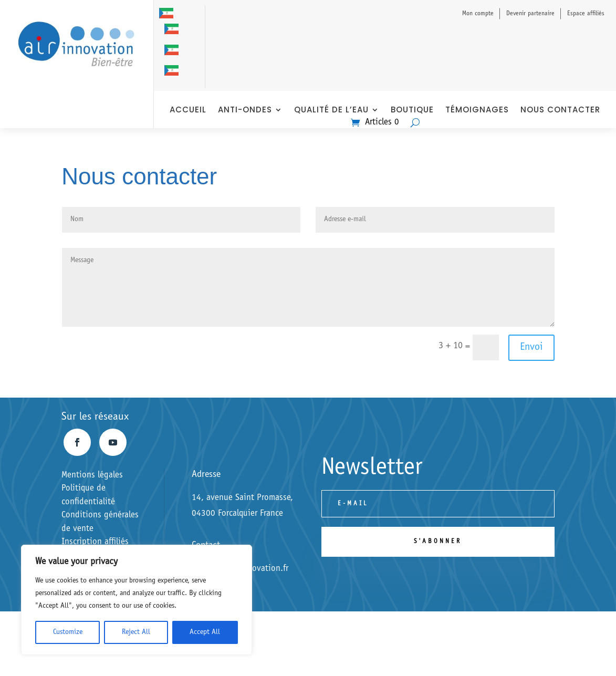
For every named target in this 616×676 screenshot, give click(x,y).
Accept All (205, 632)
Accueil (188, 111)
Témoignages (477, 111)
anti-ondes (245, 111)
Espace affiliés (586, 14)
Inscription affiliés (95, 542)
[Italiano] (5, 652)
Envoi (531, 348)
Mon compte (478, 14)
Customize (68, 632)
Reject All (136, 632)
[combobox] (5, 652)
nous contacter (560, 111)
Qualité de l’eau (331, 111)
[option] (174, 30)
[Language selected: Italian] (174, 44)
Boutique (412, 111)
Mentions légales (92, 476)
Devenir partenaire (530, 14)
